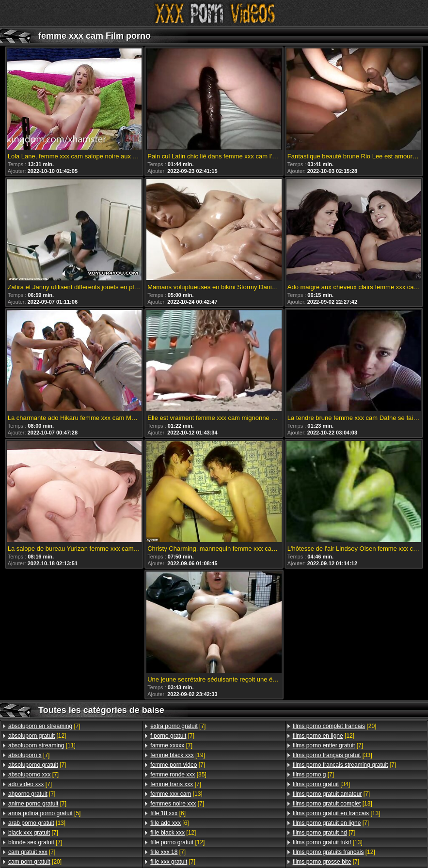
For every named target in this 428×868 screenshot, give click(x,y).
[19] (178, 755)
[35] (178, 775)
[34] (322, 784)
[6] (168, 813)
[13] (37, 823)
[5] (44, 813)
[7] (44, 726)
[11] (42, 745)
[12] (37, 736)
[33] (333, 755)
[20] (35, 862)
